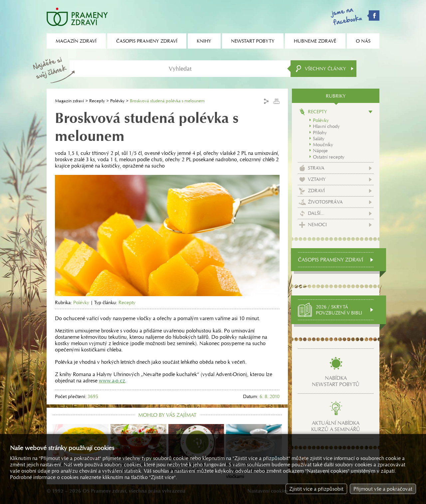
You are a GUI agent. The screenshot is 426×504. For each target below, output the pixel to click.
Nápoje (320, 151)
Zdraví (316, 191)
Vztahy (317, 179)
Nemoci (317, 225)
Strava (316, 168)
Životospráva (325, 202)
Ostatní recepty (329, 157)
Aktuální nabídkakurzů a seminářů (336, 426)
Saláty (319, 139)
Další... (316, 213)
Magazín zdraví (69, 101)
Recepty (97, 101)
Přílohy (320, 133)
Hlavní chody (326, 126)
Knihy (204, 41)
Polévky (117, 101)
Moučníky (323, 145)
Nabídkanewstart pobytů (336, 381)
